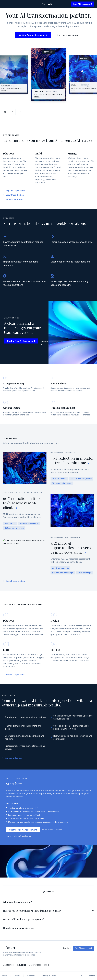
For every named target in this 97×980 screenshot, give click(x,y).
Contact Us (46, 345)
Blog (46, 965)
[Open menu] (6, 4)
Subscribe (31, 976)
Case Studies (35, 965)
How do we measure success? (48, 930)
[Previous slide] (13, 112)
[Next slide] (20, 112)
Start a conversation (67, 35)
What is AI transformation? (48, 904)
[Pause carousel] (5, 112)
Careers (17, 976)
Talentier (49, 4)
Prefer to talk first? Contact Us (20, 838)
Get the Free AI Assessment (33, 35)
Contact (67, 948)
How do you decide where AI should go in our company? (48, 913)
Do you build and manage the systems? (48, 921)
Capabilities (8, 965)
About (4, 976)
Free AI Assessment (83, 4)
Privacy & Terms (49, 976)
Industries (21, 965)
